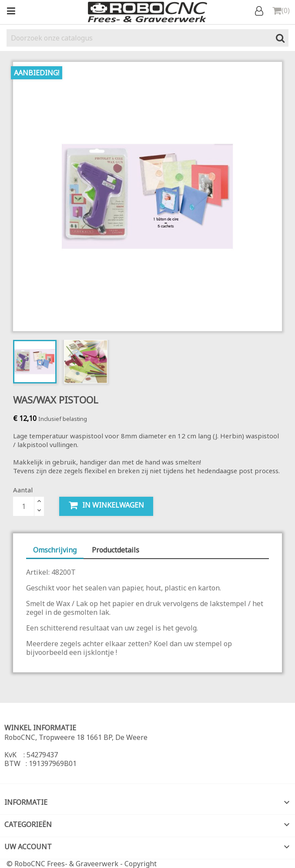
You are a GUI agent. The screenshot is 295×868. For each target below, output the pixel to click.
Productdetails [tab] (116, 550)
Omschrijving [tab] (55, 550)
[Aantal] (23, 506)
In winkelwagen (106, 505)
